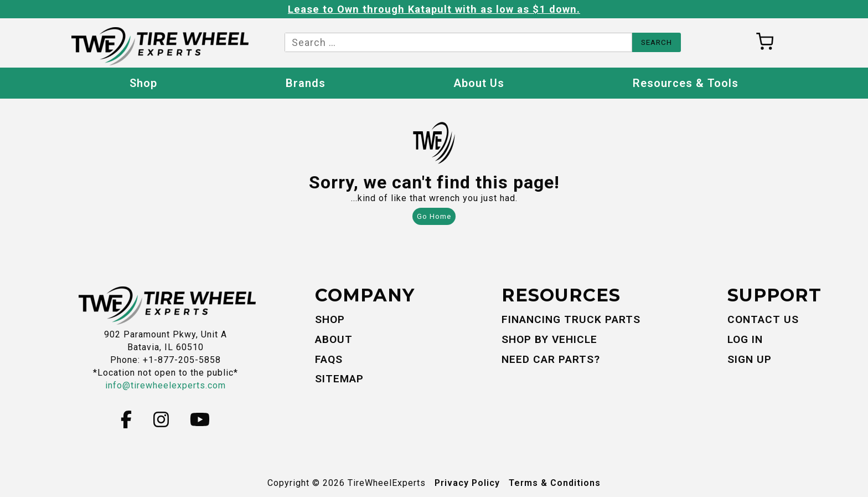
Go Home (434, 216)
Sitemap (339, 379)
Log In (745, 339)
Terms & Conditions (555, 483)
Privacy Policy (467, 483)
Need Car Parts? (551, 359)
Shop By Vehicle (549, 339)
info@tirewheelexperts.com (166, 385)
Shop (143, 83)
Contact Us (763, 319)
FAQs (329, 359)
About (334, 339)
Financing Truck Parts (571, 319)
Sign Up (750, 359)
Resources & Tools (686, 83)
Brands (306, 83)
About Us (479, 83)
